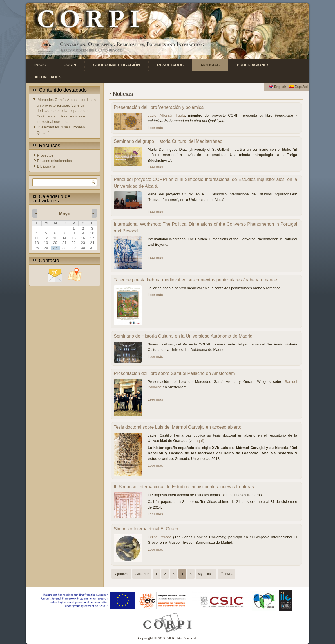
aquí (199, 441)
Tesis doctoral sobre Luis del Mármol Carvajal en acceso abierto (178, 427)
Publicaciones (253, 65)
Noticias (210, 65)
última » (226, 574)
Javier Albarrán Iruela (166, 115)
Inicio (40, 65)
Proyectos (45, 155)
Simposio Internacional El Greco (146, 529)
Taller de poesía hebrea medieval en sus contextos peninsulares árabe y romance (195, 280)
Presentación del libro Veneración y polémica (159, 107)
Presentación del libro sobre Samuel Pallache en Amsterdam (174, 373)
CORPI (70, 65)
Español (298, 87)
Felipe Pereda (160, 537)
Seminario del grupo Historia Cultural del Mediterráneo (168, 141)
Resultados (170, 65)
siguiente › (206, 574)
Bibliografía (46, 166)
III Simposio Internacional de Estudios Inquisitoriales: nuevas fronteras (184, 487)
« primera (121, 574)
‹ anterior (142, 574)
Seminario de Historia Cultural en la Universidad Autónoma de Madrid (183, 336)
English (277, 87)
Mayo (65, 214)
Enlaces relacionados (55, 161)
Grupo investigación (117, 65)
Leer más (155, 128)
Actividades (48, 77)
